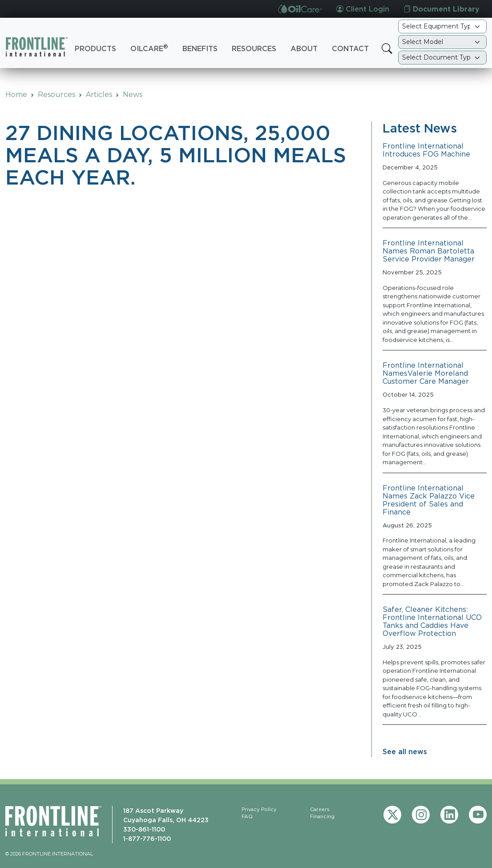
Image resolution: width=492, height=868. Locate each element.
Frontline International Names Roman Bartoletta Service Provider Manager (429, 251)
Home (16, 94)
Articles (99, 94)
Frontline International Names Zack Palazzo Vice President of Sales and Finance (429, 500)
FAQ (247, 816)
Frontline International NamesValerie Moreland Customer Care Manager (426, 373)
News (133, 94)
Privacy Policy (259, 809)
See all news (405, 751)
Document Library (442, 9)
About (304, 48)
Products (95, 48)
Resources (254, 48)
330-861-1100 (144, 829)
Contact (350, 48)
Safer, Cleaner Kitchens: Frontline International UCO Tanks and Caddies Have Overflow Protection (432, 621)
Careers (320, 809)
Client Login (363, 9)
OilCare (149, 48)
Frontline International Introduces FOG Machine (426, 150)
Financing (322, 816)
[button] (387, 49)
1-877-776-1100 (147, 838)
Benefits (200, 48)
